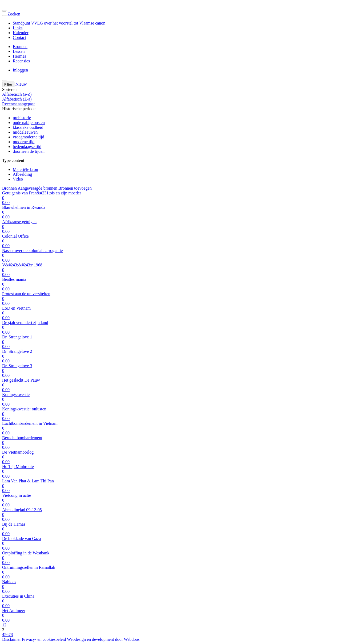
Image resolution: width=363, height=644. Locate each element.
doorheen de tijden (29, 151)
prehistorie (22, 118)
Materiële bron (25, 169)
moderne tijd (24, 142)
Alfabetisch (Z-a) (17, 99)
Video (18, 179)
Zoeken (14, 14)
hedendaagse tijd (27, 147)
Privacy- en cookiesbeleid (44, 639)
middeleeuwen (25, 132)
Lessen (19, 51)
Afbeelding (22, 174)
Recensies (21, 61)
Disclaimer (11, 639)
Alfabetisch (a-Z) (17, 94)
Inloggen (20, 70)
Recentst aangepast (18, 104)
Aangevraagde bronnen (38, 188)
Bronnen (20, 47)
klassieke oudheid (28, 127)
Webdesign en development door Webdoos (103, 639)
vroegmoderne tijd (29, 137)
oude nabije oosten (29, 123)
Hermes (19, 56)
